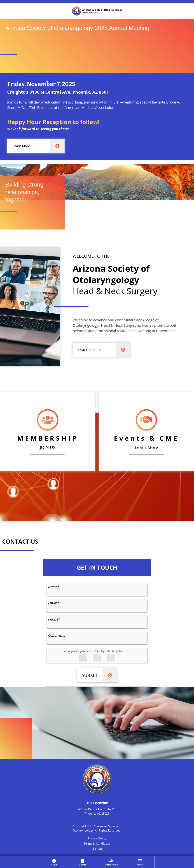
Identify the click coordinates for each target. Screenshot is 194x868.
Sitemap (97, 849)
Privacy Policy (97, 838)
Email (53, 603)
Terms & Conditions (97, 844)
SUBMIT (90, 675)
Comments (57, 635)
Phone (54, 619)
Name (54, 587)
